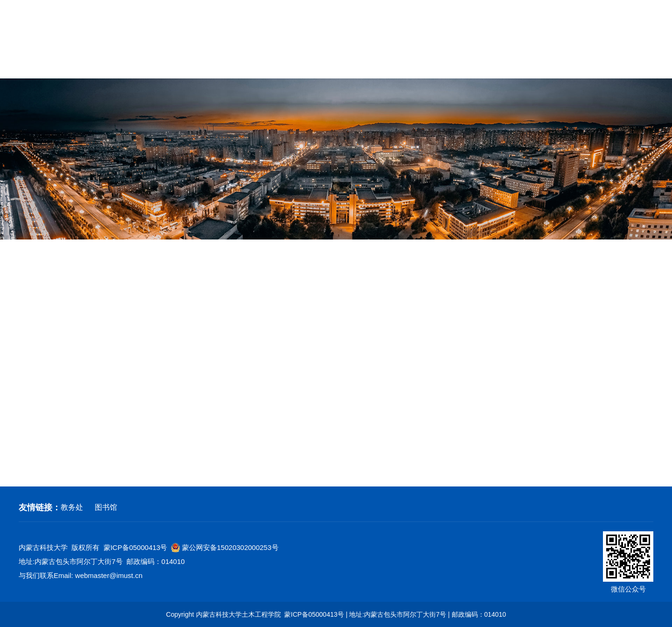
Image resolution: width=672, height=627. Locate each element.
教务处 (72, 507)
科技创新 (41, 339)
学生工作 (456, 64)
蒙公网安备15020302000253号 (225, 548)
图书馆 (106, 507)
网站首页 (35, 64)
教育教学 (276, 64)
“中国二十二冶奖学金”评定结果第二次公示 (260, 429)
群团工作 (396, 64)
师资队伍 (156, 64)
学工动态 (41, 310)
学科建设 (216, 64)
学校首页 (513, 25)
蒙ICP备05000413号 (136, 547)
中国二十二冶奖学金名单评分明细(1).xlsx (248, 386)
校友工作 (576, 64)
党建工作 (336, 64)
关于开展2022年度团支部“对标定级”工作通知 (264, 450)
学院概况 (96, 64)
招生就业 (516, 64)
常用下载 (637, 64)
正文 (646, 260)
